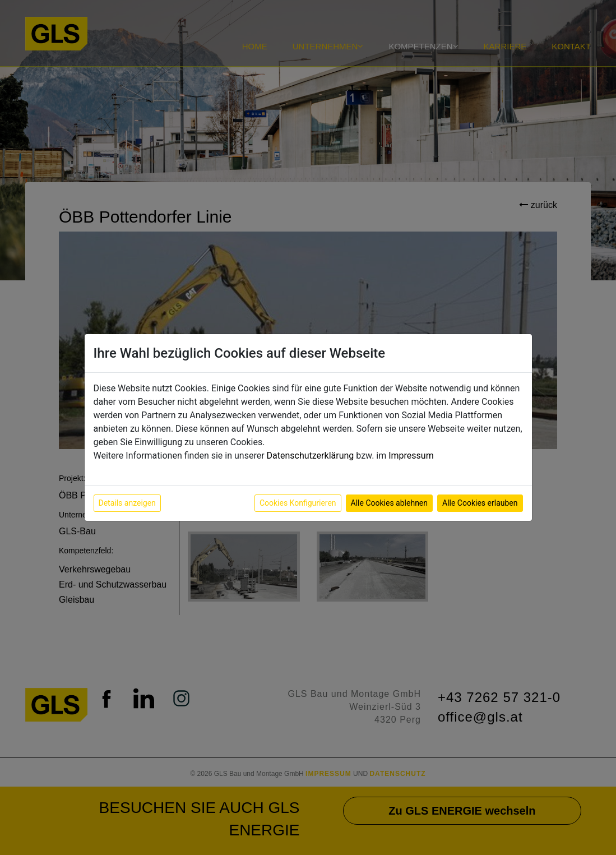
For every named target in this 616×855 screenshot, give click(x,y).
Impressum (411, 456)
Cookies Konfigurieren (298, 503)
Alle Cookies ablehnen (389, 503)
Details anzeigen (127, 503)
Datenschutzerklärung (311, 456)
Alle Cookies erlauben (480, 503)
